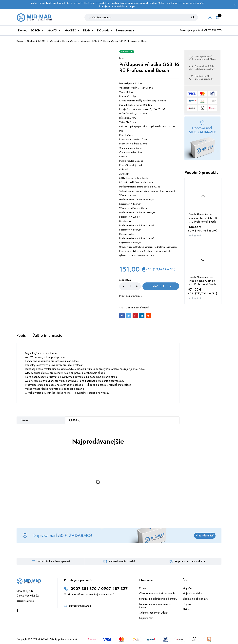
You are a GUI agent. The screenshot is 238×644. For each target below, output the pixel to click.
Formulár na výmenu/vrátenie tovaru (155, 606)
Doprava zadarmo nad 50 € (190, 562)
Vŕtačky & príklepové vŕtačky (63, 41)
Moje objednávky (192, 594)
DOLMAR (105, 31)
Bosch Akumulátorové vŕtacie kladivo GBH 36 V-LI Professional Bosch (202, 281)
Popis (21, 336)
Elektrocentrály (125, 31)
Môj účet (188, 588)
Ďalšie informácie (47, 336)
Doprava (187, 604)
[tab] (21, 336)
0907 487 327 (114, 589)
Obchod (31, 41)
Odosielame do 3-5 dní (122, 562)
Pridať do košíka (160, 287)
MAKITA (54, 31)
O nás (142, 588)
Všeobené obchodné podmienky (157, 594)
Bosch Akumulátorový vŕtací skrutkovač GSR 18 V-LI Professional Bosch (203, 218)
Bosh (122, 58)
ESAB (88, 31)
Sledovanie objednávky (195, 599)
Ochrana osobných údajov (154, 613)
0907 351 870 (213, 31)
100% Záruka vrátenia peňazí (54, 562)
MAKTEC (72, 31)
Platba (186, 610)
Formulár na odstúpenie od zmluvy (158, 599)
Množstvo (125, 280)
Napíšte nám (146, 618)
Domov (23, 31)
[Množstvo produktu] (130, 287)
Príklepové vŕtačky (89, 41)
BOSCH (37, 31)
